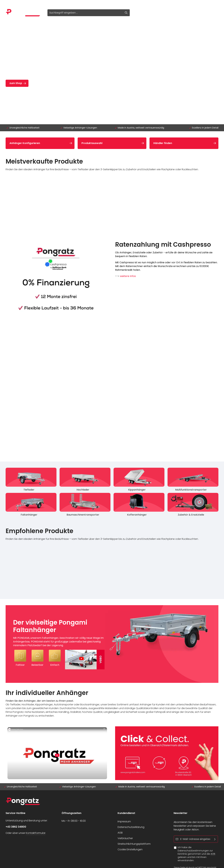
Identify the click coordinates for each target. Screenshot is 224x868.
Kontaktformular (36, 833)
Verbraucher (125, 838)
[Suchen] (126, 13)
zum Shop (16, 83)
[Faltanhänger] (31, 505)
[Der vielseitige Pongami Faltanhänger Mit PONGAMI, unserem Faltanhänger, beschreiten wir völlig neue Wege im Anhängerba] (112, 644)
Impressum (124, 821)
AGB (120, 833)
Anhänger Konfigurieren (25, 143)
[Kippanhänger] (139, 480)
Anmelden (12, 3)
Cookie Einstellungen (130, 849)
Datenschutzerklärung (131, 827)
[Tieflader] (31, 480)
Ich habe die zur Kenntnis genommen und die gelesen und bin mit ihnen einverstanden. (196, 854)
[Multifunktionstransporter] (193, 480)
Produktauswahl (92, 143)
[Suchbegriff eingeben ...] (85, 13)
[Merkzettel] (143, 13)
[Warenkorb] (163, 13)
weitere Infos (128, 276)
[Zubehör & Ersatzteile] (193, 505)
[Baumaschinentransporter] (85, 505)
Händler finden (163, 143)
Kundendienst (126, 813)
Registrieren (31, 3)
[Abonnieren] (215, 839)
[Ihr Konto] (151, 13)
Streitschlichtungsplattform (134, 844)
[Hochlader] (85, 480)
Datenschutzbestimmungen (193, 851)
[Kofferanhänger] (139, 505)
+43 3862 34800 (16, 827)
